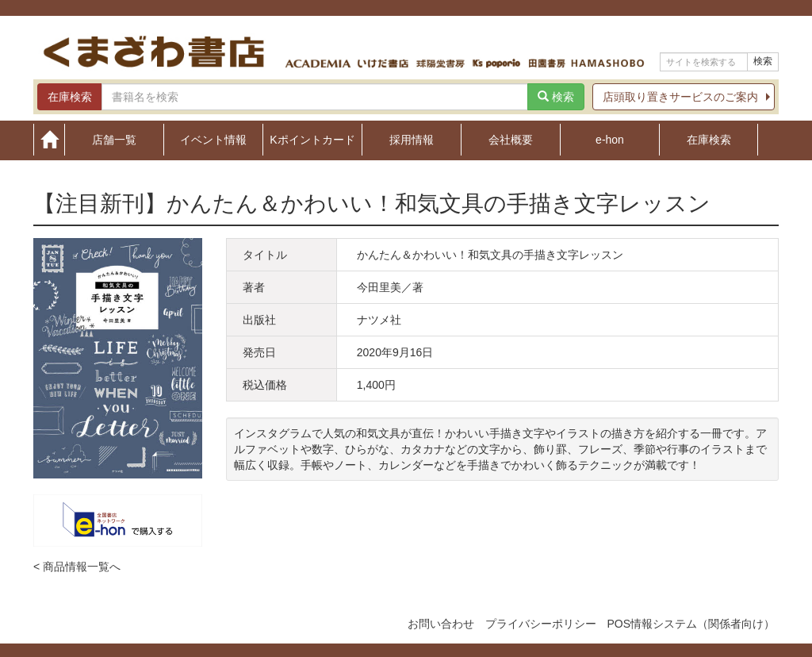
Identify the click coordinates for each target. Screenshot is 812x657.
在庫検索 (709, 139)
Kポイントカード (312, 139)
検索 (763, 61)
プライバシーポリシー (541, 624)
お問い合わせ (441, 624)
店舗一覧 (114, 139)
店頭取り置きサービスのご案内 (680, 97)
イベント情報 (213, 139)
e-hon (610, 139)
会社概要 (511, 139)
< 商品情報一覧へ (77, 567)
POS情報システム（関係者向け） (691, 624)
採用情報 (412, 139)
